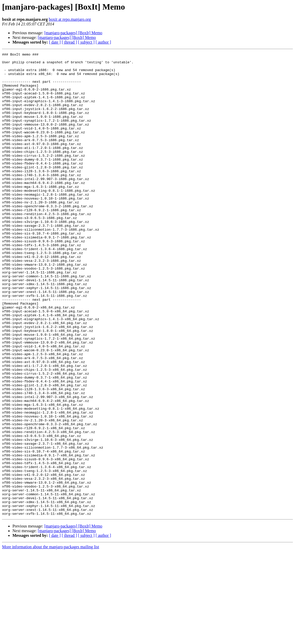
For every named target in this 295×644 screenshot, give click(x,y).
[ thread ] (69, 42)
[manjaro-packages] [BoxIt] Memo (73, 33)
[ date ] (55, 42)
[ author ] (103, 42)
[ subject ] (86, 42)
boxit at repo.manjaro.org (70, 19)
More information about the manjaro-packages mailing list (51, 639)
